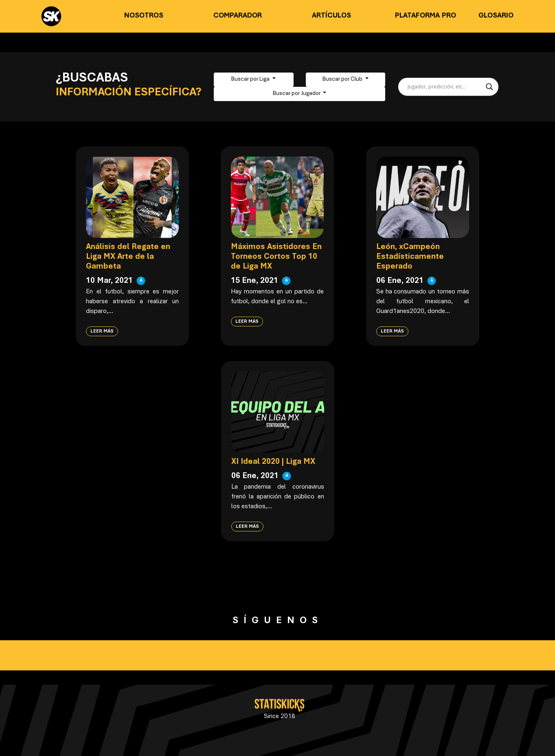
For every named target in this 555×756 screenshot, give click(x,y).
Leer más (102, 331)
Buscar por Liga (251, 79)
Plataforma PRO (426, 16)
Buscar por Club (343, 79)
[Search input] (445, 87)
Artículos (331, 16)
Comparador (238, 16)
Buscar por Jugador (297, 94)
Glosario (496, 16)
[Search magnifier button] (489, 87)
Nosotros (144, 16)
